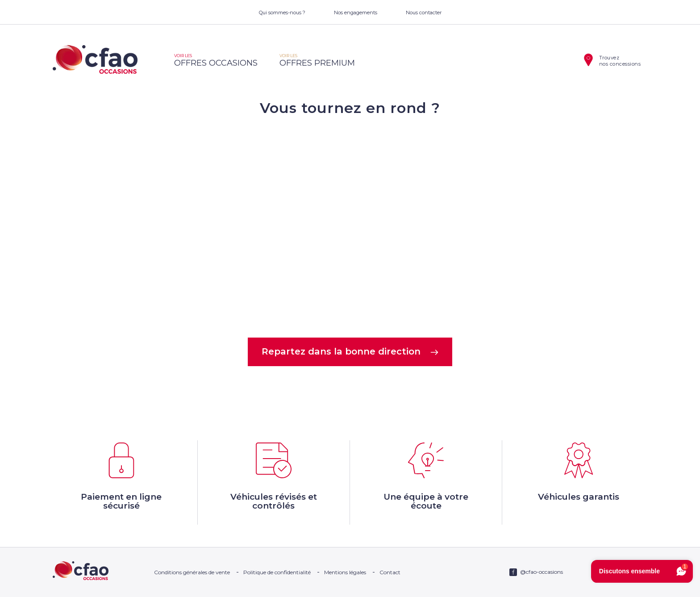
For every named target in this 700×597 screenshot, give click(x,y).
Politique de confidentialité (277, 572)
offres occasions (216, 61)
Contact (390, 572)
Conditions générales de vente (192, 572)
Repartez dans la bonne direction (350, 351)
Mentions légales (345, 572)
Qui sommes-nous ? (282, 13)
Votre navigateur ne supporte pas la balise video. (350, 226)
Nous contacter (424, 13)
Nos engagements (356, 13)
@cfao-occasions (542, 572)
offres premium (317, 61)
